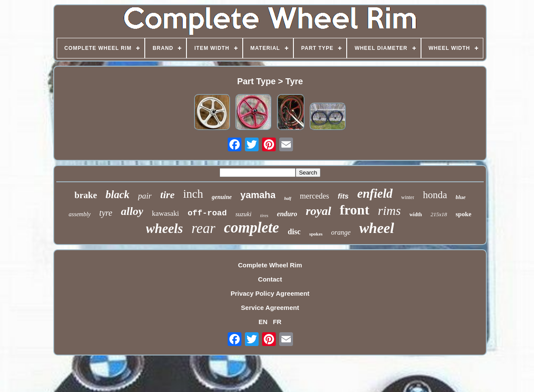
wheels (165, 228)
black (118, 194)
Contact (270, 279)
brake (86, 195)
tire (167, 195)
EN (263, 322)
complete (251, 228)
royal (319, 211)
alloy (132, 211)
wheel (377, 228)
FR (277, 322)
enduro (287, 214)
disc (294, 232)
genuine (222, 197)
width (416, 214)
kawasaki (165, 213)
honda (435, 195)
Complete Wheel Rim (270, 265)
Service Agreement (270, 308)
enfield (375, 193)
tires (264, 215)
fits (343, 196)
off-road (207, 213)
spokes (316, 234)
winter (408, 197)
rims (389, 210)
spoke (464, 214)
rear (204, 228)
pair (145, 196)
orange (341, 232)
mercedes (314, 196)
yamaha (258, 195)
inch (193, 194)
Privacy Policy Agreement (270, 293)
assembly (80, 214)
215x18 (439, 214)
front (355, 210)
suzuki (244, 214)
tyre (106, 213)
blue (461, 197)
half (288, 198)
